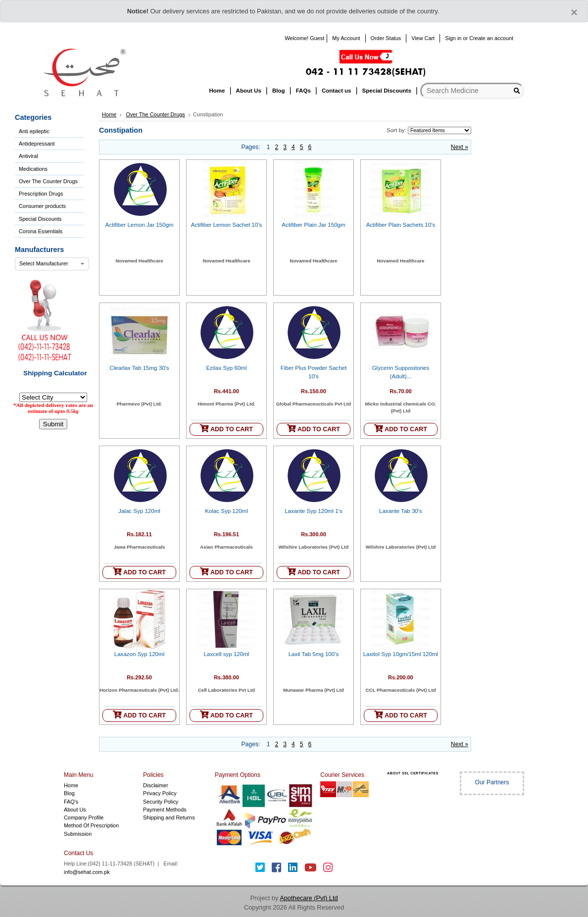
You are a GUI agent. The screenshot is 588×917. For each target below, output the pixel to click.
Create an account (491, 38)
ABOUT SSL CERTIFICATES (413, 773)
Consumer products (42, 206)
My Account (346, 38)
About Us (75, 810)
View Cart (423, 38)
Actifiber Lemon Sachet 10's (226, 225)
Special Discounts (40, 219)
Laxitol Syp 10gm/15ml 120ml (401, 654)
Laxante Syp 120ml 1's (313, 511)
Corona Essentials (41, 231)
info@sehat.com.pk (87, 872)
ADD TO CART (226, 429)
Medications (33, 169)
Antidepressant (37, 144)
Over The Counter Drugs (48, 181)
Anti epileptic (34, 131)
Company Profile (84, 817)
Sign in (453, 38)
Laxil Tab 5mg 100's (314, 654)
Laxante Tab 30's (401, 511)
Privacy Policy (160, 793)
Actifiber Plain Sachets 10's (401, 225)
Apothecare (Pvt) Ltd (309, 898)
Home (109, 114)
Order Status (386, 38)
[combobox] (52, 264)
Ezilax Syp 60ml (226, 368)
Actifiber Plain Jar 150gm (313, 225)
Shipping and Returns (169, 817)
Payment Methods (165, 810)
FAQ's (71, 802)
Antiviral (28, 156)
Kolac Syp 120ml (226, 511)
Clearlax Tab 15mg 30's (139, 368)
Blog (69, 793)
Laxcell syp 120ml (227, 654)
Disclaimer (156, 785)
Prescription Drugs (41, 194)
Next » (460, 147)
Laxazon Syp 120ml (139, 654)
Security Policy (161, 802)
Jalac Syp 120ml (139, 511)
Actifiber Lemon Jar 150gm (140, 225)
